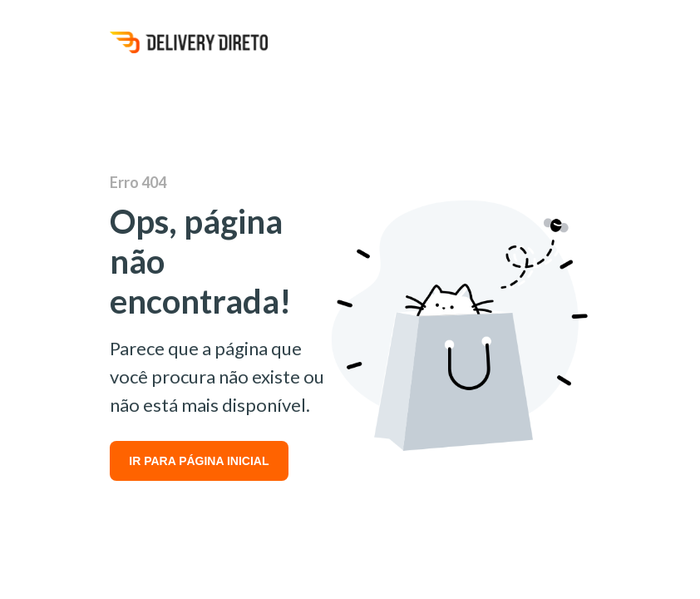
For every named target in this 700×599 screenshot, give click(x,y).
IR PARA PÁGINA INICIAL (199, 461)
